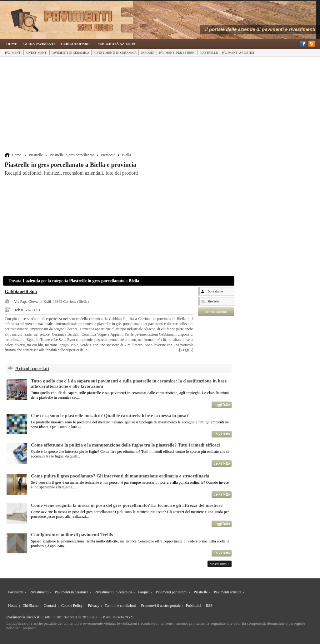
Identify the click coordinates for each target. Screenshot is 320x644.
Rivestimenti (37, 53)
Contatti (50, 606)
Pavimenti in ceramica (70, 53)
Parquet (148, 53)
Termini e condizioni (120, 606)
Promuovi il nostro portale (161, 606)
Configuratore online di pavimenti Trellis (72, 535)
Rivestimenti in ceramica (115, 53)
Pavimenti (13, 53)
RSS (209, 606)
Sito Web (213, 301)
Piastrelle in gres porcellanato (72, 155)
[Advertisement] (120, 105)
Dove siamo (215, 291)
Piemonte (108, 155)
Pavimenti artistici (238, 53)
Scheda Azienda (216, 312)
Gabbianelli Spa (21, 292)
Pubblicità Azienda (116, 44)
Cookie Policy (72, 606)
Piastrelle (209, 53)
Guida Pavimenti (39, 44)
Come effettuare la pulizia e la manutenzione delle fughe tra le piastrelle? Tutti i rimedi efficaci (125, 445)
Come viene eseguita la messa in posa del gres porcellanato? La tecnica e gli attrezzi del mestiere (127, 505)
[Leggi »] (186, 350)
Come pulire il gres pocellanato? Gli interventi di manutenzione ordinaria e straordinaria (120, 476)
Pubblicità (194, 606)
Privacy (94, 606)
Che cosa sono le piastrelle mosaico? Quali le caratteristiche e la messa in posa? (110, 416)
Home (12, 44)
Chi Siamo (30, 606)
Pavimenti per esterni (177, 53)
